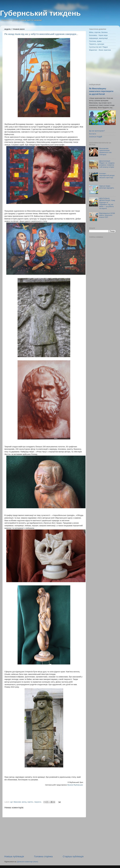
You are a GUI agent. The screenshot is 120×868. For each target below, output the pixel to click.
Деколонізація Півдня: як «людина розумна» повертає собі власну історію (107, 164)
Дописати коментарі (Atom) (28, 862)
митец (24, 802)
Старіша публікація (73, 856)
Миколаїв (17, 802)
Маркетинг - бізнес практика (100, 50)
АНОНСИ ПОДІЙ (96, 137)
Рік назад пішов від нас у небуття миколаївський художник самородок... (41, 34)
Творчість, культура (97, 44)
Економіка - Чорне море (98, 35)
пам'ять (30, 802)
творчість (38, 802)
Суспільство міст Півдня (98, 47)
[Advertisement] (44, 836)
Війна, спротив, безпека (98, 32)
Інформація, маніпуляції (98, 38)
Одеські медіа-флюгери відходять (107, 187)
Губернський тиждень (40, 13)
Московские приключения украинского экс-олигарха (106, 152)
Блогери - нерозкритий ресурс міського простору (107, 175)
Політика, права (95, 41)
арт (11, 802)
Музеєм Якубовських (75, 785)
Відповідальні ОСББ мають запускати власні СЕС (107, 215)
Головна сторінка (43, 856)
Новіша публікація (14, 856)
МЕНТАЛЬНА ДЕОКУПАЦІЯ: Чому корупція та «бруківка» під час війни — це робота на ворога (107, 203)
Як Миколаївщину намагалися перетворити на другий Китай (101, 91)
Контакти (93, 134)
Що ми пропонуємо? (97, 131)
